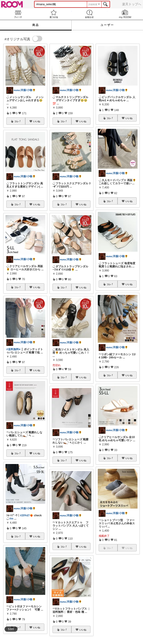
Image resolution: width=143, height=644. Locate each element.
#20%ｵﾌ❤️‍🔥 (27, 515)
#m (11, 519)
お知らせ (89, 14)
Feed (18, 14)
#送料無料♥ (13, 349)
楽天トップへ (132, 4)
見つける (54, 14)
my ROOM (125, 14)
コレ (18, 121)
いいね (37, 121)
